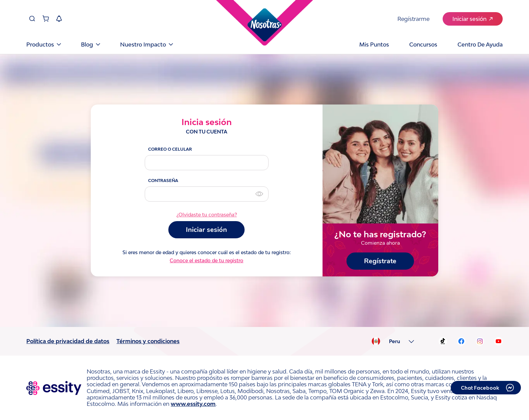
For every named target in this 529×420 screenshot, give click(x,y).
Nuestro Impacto (146, 44)
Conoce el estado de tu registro (206, 260)
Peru (395, 341)
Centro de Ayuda (480, 44)
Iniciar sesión (472, 19)
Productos (44, 44)
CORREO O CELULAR (170, 149)
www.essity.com (193, 404)
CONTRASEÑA (163, 181)
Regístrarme (413, 19)
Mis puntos (374, 44)
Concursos (423, 44)
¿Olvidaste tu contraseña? (207, 215)
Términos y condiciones (148, 341)
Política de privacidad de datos (68, 341)
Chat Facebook (480, 388)
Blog (90, 44)
